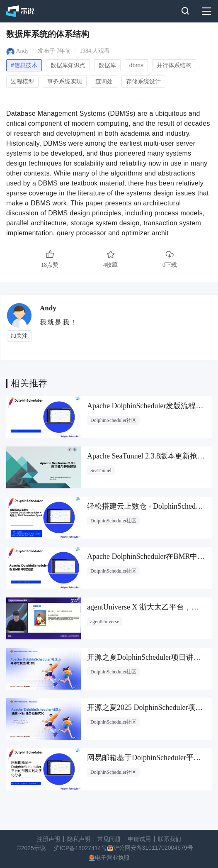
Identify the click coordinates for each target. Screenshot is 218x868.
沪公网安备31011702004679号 (153, 848)
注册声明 (48, 839)
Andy (23, 51)
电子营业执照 (112, 858)
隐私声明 (79, 839)
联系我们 (170, 839)
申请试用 (139, 839)
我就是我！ (59, 322)
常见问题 (109, 839)
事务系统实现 (65, 81)
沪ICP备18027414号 (80, 848)
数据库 (107, 65)
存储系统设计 (143, 81)
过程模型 (22, 81)
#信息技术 (24, 65)
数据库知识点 (68, 65)
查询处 (104, 81)
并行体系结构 (174, 65)
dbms (136, 65)
